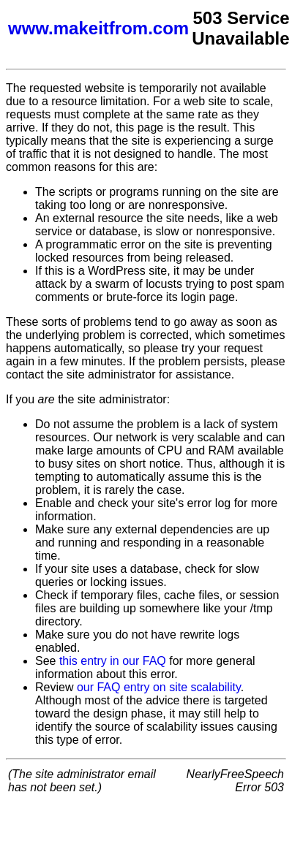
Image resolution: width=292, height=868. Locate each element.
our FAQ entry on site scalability (159, 687)
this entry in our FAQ (113, 661)
